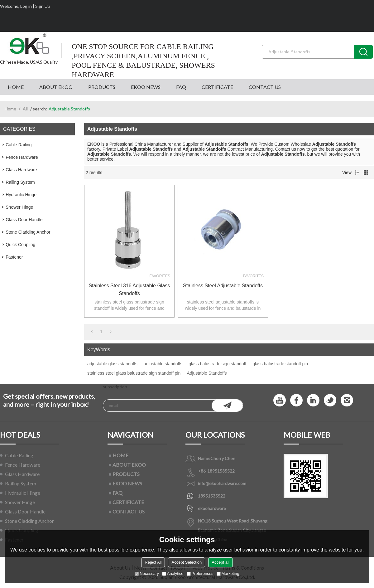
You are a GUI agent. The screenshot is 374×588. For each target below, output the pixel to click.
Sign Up (43, 6)
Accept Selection (187, 562)
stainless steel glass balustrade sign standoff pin (134, 373)
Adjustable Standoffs (207, 373)
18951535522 (212, 496)
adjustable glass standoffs (112, 364)
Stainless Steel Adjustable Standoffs (223, 286)
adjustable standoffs (163, 364)
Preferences (200, 573)
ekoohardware (212, 508)
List (357, 173)
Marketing (228, 573)
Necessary (147, 573)
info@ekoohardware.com (222, 483)
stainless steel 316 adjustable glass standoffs (129, 289)
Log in (26, 6)
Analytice (173, 573)
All (25, 109)
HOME (16, 87)
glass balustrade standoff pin (280, 364)
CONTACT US (265, 87)
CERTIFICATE (217, 87)
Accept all (220, 562)
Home (10, 109)
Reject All (153, 562)
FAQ (181, 87)
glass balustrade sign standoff (217, 364)
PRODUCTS (102, 87)
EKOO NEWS (146, 87)
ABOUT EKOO (56, 87)
